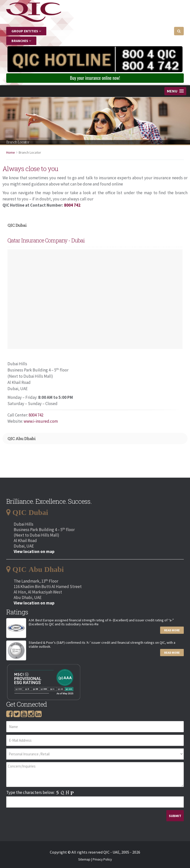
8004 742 (72, 205)
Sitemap (84, 859)
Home (11, 152)
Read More (172, 630)
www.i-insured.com (41, 421)
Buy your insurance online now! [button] (95, 78)
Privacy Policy (102, 859)
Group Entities (26, 31)
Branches (21, 41)
